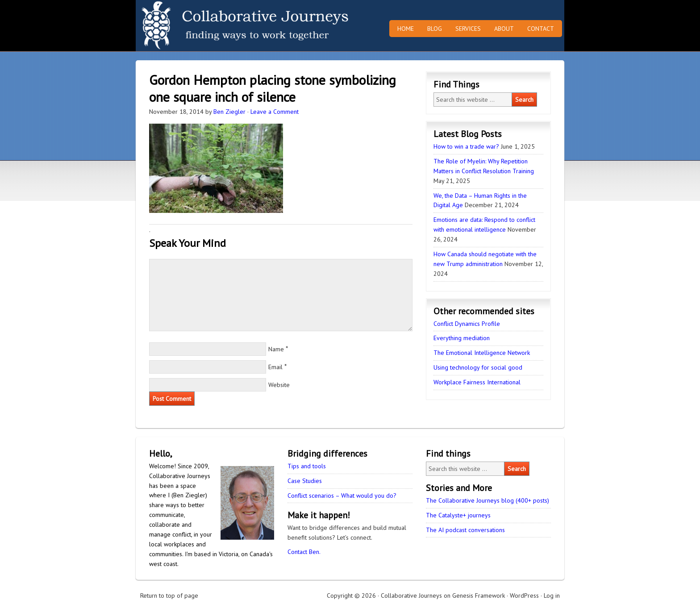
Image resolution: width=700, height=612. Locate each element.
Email (275, 367)
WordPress (524, 595)
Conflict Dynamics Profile (467, 324)
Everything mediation (462, 338)
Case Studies (305, 481)
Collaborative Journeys (214, 26)
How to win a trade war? (466, 146)
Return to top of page (169, 595)
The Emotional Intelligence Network (482, 353)
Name (276, 349)
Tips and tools (307, 466)
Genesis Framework (479, 595)
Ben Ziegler (229, 112)
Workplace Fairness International (477, 382)
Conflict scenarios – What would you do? (342, 495)
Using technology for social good (478, 367)
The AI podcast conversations (465, 530)
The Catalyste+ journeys (458, 515)
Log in (552, 595)
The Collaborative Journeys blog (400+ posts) (487, 500)
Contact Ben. (304, 552)
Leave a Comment (275, 112)
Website (279, 385)
